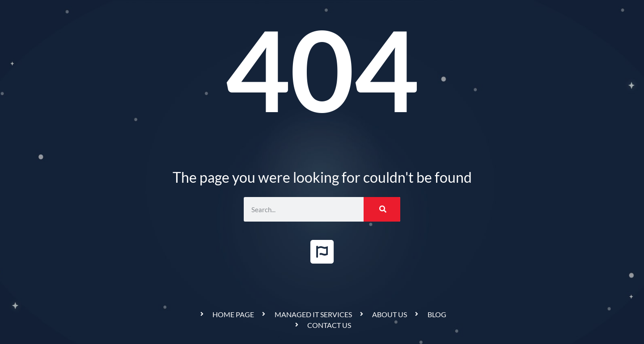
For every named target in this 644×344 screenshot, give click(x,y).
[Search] (382, 209)
